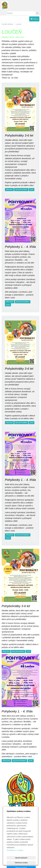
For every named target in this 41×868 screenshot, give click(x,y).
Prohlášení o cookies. (15, 850)
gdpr (32, 190)
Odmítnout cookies (21, 863)
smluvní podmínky (21, 190)
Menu (34, 19)
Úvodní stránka (7, 24)
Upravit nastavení (21, 858)
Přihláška (9, 190)
